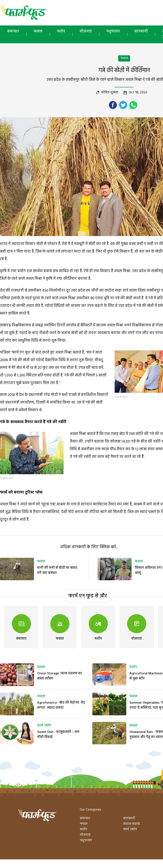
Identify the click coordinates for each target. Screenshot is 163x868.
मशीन (61, 31)
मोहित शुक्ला (110, 92)
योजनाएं (86, 31)
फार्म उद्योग (44, 726)
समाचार (13, 31)
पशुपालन (113, 31)
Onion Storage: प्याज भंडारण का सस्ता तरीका (60, 676)
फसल (38, 31)
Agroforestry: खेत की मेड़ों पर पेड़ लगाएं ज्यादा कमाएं (61, 705)
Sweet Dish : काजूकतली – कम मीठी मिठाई (58, 735)
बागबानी (141, 31)
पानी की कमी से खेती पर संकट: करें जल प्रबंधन (58, 570)
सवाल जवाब (131, 824)
